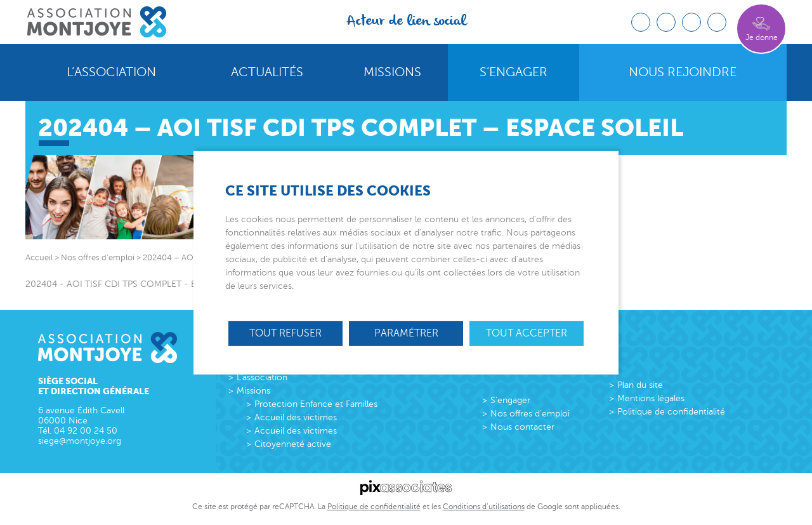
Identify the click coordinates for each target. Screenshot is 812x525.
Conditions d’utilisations (484, 507)
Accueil (39, 258)
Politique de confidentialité (671, 412)
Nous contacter (522, 427)
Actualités (267, 72)
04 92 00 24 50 (86, 431)
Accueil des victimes (296, 417)
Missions (392, 72)
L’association (111, 72)
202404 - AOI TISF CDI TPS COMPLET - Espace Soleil (134, 284)
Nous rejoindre (683, 72)
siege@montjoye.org (80, 441)
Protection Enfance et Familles (316, 404)
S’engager (514, 72)
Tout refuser (285, 333)
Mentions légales (651, 398)
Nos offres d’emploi (530, 414)
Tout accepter (527, 333)
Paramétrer (406, 333)
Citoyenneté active (293, 444)
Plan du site (640, 385)
